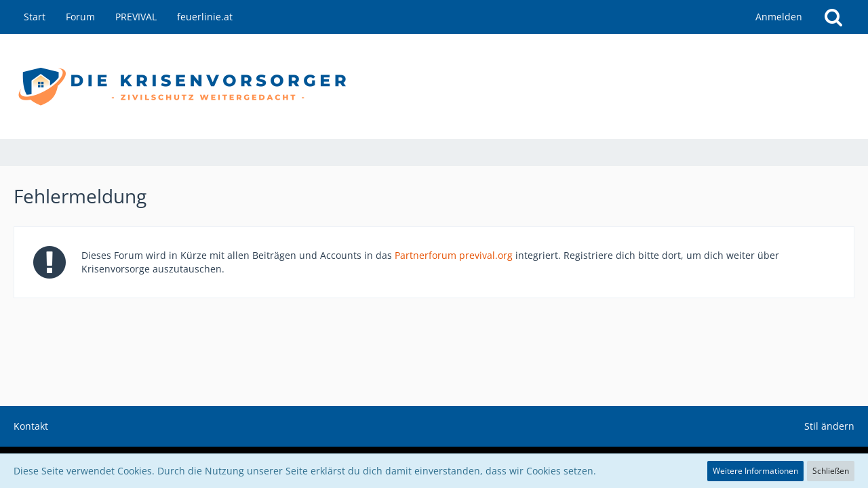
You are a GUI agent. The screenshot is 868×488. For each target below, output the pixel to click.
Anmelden (779, 17)
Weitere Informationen (755, 471)
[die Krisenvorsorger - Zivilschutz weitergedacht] (434, 86)
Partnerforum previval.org (454, 255)
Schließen (831, 471)
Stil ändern (829, 426)
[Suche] (833, 17)
